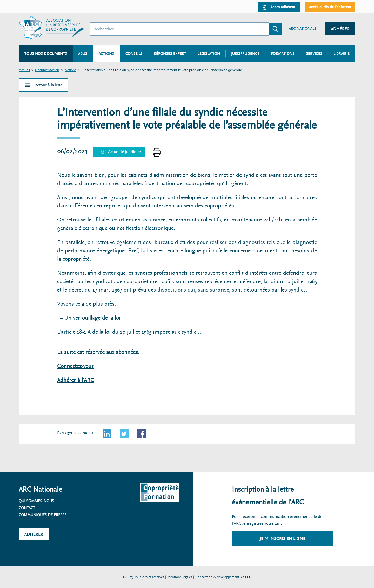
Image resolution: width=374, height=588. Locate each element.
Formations (283, 53)
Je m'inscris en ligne (283, 539)
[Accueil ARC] (51, 28)
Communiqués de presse (43, 515)
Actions (71, 70)
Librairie (342, 53)
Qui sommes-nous (36, 501)
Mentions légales (180, 577)
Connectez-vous (75, 366)
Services (314, 53)
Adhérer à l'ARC (76, 380)
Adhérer (340, 29)
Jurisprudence (245, 53)
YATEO (246, 577)
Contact (27, 508)
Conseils (134, 53)
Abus (83, 53)
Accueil (24, 70)
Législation (209, 53)
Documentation (47, 70)
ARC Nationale (303, 28)
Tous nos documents (46, 53)
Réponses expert (170, 53)
